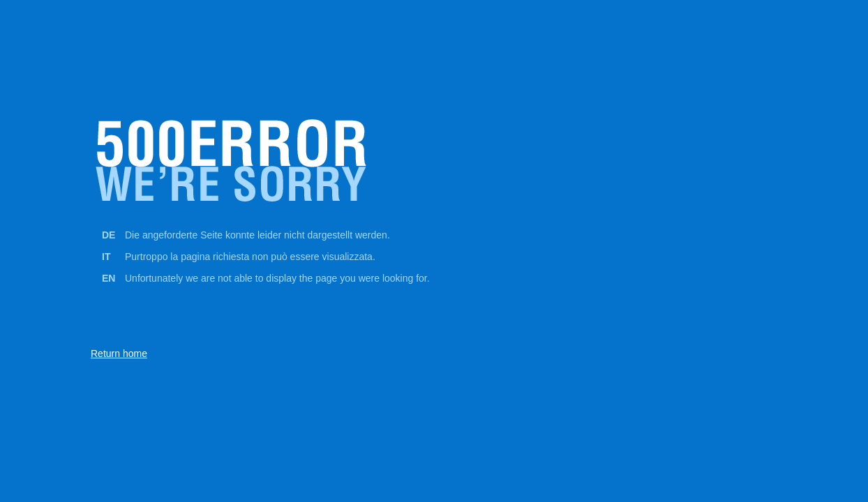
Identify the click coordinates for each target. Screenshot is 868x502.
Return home (119, 353)
